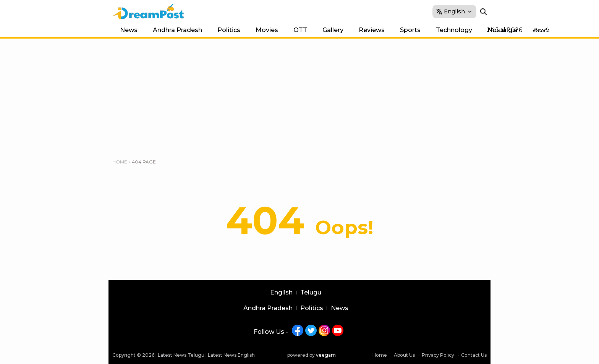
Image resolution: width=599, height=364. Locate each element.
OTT (300, 30)
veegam (326, 355)
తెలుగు (541, 30)
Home (120, 162)
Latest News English (231, 355)
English (281, 293)
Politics (229, 30)
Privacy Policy (438, 355)
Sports (410, 30)
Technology (454, 30)
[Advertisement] (299, 96)
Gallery (333, 30)
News (129, 30)
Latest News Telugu (181, 355)
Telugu (311, 293)
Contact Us (474, 355)
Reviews (372, 30)
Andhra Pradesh (177, 30)
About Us (404, 355)
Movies (267, 30)
